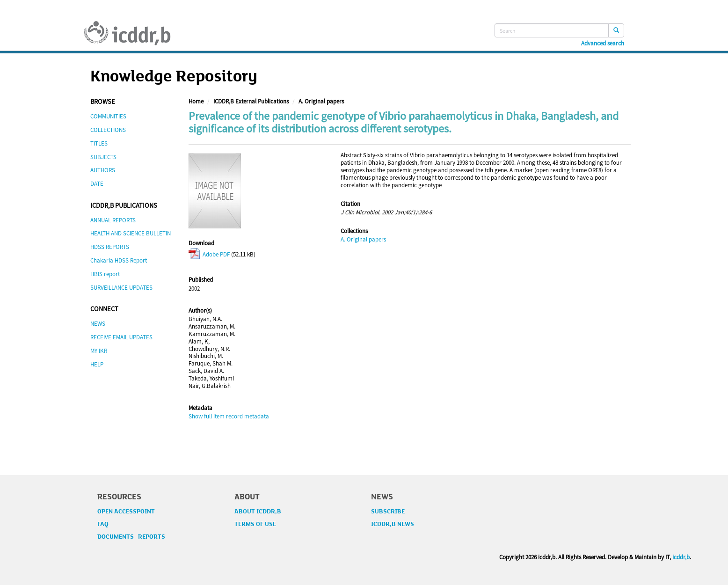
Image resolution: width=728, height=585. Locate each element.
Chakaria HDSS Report (119, 260)
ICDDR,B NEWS (393, 524)
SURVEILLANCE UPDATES (121, 288)
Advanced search (603, 44)
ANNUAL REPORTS (113, 220)
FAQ (103, 524)
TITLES (99, 143)
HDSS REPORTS (110, 247)
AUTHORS (103, 170)
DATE (97, 184)
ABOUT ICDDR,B (258, 512)
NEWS (98, 324)
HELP (97, 364)
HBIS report (105, 274)
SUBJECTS (103, 157)
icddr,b (681, 557)
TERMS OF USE (255, 524)
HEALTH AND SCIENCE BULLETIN (131, 233)
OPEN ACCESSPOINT (126, 512)
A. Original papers (321, 101)
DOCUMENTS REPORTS (131, 537)
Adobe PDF (209, 254)
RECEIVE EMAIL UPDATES (121, 337)
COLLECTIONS (108, 130)
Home (196, 101)
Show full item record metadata (229, 416)
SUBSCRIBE (388, 512)
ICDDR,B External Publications (251, 101)
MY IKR (99, 351)
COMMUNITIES (108, 116)
